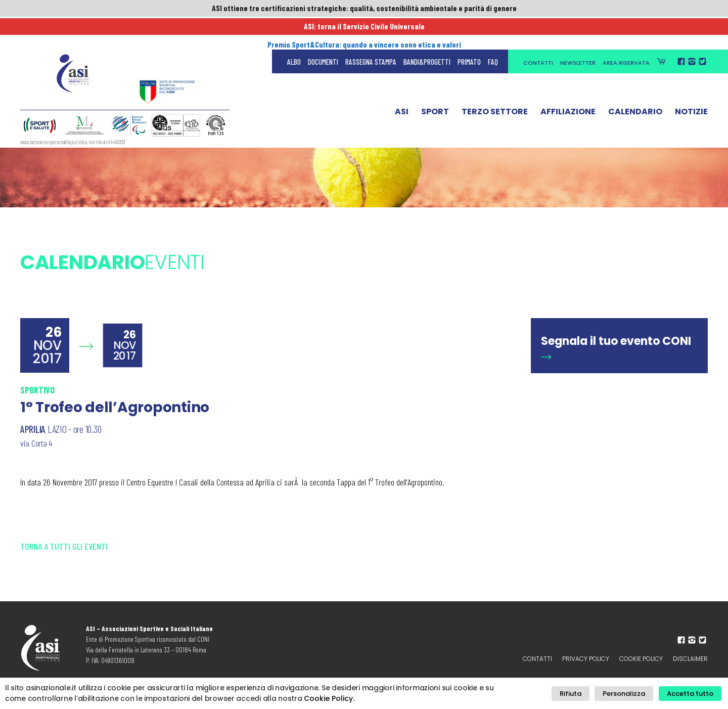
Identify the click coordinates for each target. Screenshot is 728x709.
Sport (435, 82)
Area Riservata (626, 31)
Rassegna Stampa (371, 30)
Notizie (691, 82)
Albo (294, 30)
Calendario (635, 82)
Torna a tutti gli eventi (64, 546)
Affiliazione (568, 82)
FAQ (493, 30)
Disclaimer (690, 659)
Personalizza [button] (629, 694)
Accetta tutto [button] (692, 694)
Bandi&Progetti (427, 30)
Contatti (538, 31)
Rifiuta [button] (579, 694)
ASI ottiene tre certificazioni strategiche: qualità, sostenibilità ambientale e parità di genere (364, 9)
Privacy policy (586, 659)
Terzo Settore (495, 82)
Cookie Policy (641, 659)
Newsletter (578, 31)
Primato (469, 30)
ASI (402, 82)
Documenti (323, 30)
